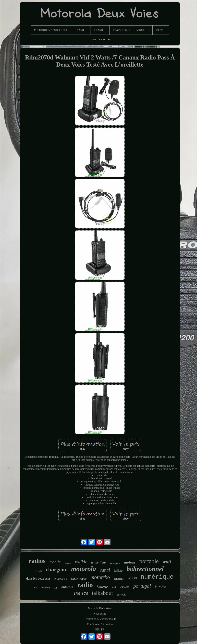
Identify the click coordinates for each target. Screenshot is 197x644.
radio (85, 585)
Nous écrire (100, 614)
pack (114, 587)
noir (36, 587)
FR (103, 630)
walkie (81, 562)
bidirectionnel (145, 569)
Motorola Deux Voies (100, 608)
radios (37, 561)
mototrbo (100, 577)
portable (149, 561)
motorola (84, 569)
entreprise (61, 579)
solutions (119, 579)
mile (56, 588)
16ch (39, 571)
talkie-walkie (79, 579)
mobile (55, 562)
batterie (102, 587)
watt (167, 562)
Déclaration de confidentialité (100, 619)
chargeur (57, 569)
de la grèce (115, 563)
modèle (68, 563)
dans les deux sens (38, 579)
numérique (157, 577)
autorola (67, 587)
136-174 (81, 594)
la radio (161, 587)
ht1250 (132, 578)
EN (97, 630)
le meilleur (99, 562)
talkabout (102, 593)
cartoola (122, 595)
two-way (46, 587)
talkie (118, 570)
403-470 (125, 587)
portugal (142, 586)
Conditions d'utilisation (100, 624)
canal (105, 570)
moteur (130, 562)
